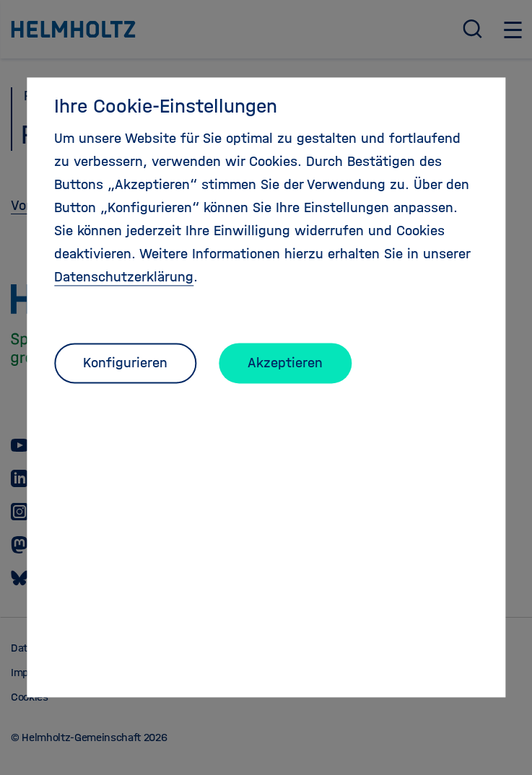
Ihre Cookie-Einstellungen (166, 106)
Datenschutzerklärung (124, 277)
